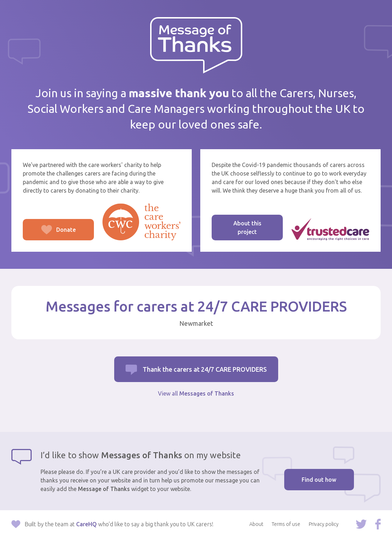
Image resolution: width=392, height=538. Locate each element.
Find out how (319, 480)
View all (196, 393)
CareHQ (86, 524)
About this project (247, 228)
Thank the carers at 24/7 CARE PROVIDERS (205, 369)
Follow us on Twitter (361, 524)
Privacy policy (324, 524)
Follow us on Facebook (378, 524)
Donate (49, 233)
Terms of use (286, 524)
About (256, 524)
